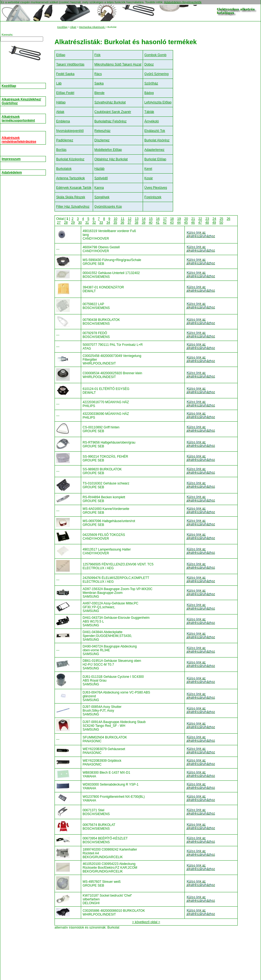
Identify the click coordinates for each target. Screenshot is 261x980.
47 (200, 223)
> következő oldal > (146, 922)
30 (80, 223)
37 (129, 223)
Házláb (99, 169)
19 (179, 219)
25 (221, 219)
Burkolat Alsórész (157, 140)
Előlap (61, 55)
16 (158, 219)
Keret (148, 169)
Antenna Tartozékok (71, 178)
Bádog (149, 93)
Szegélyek (102, 197)
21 (193, 219)
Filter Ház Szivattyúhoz (73, 207)
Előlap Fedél (65, 93)
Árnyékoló (152, 121)
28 (66, 223)
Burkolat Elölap (155, 159)
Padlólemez (65, 140)
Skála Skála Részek (71, 197)
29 (73, 223)
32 (94, 223)
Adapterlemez (154, 150)
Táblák (149, 112)
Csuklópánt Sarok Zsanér (113, 112)
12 (130, 219)
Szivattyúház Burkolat (110, 102)
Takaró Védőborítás (70, 64)
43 (172, 223)
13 (137, 219)
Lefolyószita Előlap (158, 102)
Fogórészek (153, 197)
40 (150, 223)
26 (228, 219)
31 (87, 223)
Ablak (60, 112)
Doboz (149, 64)
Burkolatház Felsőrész (111, 121)
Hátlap (61, 102)
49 (214, 223)
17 (165, 219)
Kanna (99, 188)
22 (200, 219)
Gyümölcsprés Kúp (108, 207)
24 (214, 219)
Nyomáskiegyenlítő (70, 131)
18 (172, 219)
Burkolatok (64, 169)
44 (179, 223)
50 (221, 223)
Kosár (149, 178)
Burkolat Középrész (70, 159)
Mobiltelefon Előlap (108, 150)
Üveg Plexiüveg (156, 188)
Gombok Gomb (155, 55)
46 (193, 223)
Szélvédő (101, 178)
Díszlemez (102, 140)
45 (186, 223)
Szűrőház (151, 83)
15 (151, 219)
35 (115, 223)
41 (157, 223)
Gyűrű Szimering (156, 74)
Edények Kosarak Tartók (74, 188)
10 (115, 219)
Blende (99, 93)
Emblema (63, 121)
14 (144, 219)
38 (136, 223)
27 (59, 223)
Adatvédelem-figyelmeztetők (183, 2)
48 (207, 223)
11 (122, 219)
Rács (98, 74)
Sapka (99, 83)
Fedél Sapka (65, 74)
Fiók (98, 55)
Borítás (61, 150)
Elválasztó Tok (155, 131)
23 (207, 219)
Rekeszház (102, 131)
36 (122, 223)
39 (143, 223)
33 (101, 223)
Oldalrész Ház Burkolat (111, 159)
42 (165, 223)
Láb (59, 83)
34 (108, 223)
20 (186, 219)
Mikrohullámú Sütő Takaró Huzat (118, 64)
